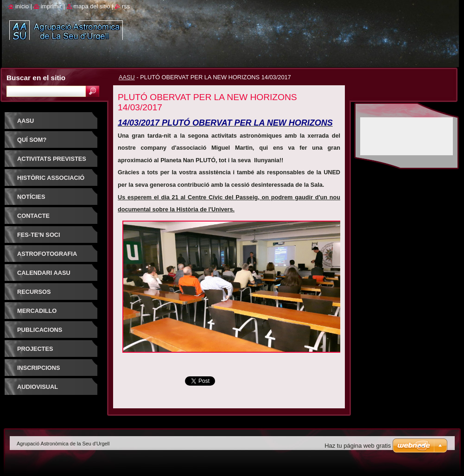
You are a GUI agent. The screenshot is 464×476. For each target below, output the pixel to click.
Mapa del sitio (92, 6)
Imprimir (51, 6)
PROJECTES (35, 349)
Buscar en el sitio (36, 78)
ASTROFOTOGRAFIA (47, 254)
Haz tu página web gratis (358, 446)
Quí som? (32, 140)
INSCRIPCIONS (38, 368)
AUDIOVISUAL (38, 387)
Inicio (22, 6)
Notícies (31, 197)
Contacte (33, 216)
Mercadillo (37, 311)
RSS (126, 6)
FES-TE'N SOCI (39, 235)
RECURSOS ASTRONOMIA (37, 295)
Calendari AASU (44, 273)
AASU (127, 77)
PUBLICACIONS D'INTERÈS (40, 333)
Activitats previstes (52, 159)
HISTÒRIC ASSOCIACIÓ (51, 178)
